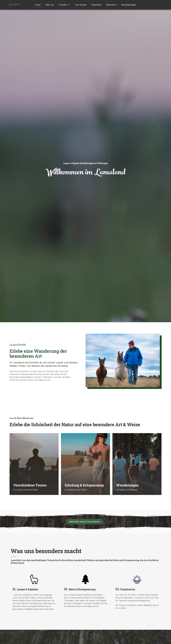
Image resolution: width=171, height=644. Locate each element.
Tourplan (64, 5)
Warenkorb (111, 5)
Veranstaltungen (129, 5)
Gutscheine (96, 5)
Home (38, 5)
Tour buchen (81, 5)
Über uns (50, 5)
